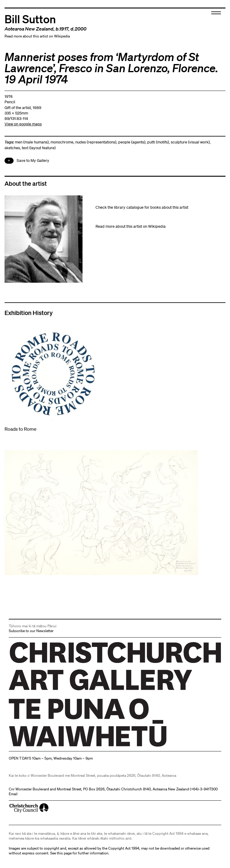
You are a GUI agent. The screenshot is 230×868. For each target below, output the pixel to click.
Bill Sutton (30, 19)
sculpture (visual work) (190, 142)
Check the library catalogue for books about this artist (142, 207)
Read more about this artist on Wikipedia (37, 36)
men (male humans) (32, 142)
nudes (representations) (96, 142)
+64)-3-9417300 (204, 789)
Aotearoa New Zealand (29, 29)
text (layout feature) (39, 148)
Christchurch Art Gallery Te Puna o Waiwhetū (45, 746)
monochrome (62, 142)
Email (13, 794)
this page (64, 853)
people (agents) (132, 142)
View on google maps (23, 124)
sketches (12, 148)
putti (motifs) (158, 142)
